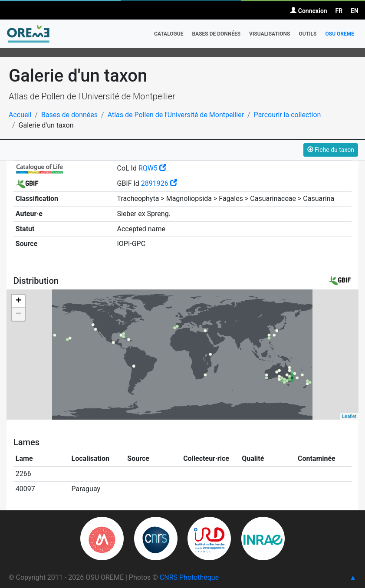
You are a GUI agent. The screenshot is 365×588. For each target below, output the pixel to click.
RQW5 (152, 168)
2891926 (159, 183)
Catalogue (169, 34)
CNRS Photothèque (189, 577)
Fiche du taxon (331, 150)
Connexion (309, 11)
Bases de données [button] (216, 34)
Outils (307, 34)
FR (339, 11)
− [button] (18, 314)
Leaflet (349, 416)
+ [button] (18, 301)
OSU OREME (340, 34)
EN (355, 11)
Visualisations (270, 34)
